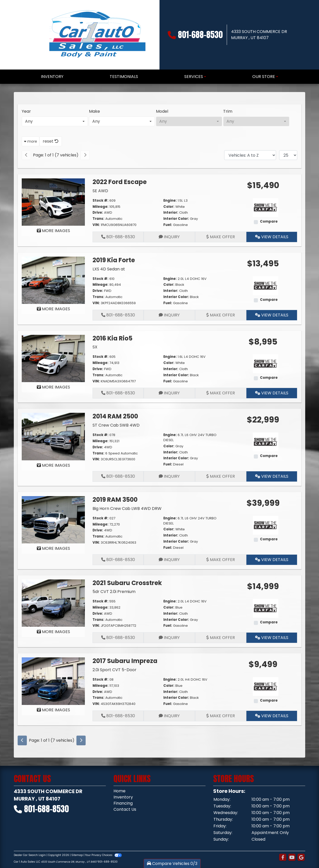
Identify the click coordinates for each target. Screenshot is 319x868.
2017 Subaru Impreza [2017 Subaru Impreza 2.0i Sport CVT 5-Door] (125, 661)
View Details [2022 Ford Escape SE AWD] (272, 237)
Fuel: (168, 225)
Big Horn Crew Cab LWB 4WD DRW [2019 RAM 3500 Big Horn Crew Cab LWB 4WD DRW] (127, 509)
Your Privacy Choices (103, 855)
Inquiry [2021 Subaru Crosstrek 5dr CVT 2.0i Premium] (169, 638)
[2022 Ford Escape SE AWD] (53, 202)
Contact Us (125, 809)
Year (26, 111)
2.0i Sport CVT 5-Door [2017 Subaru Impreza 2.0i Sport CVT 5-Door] (115, 670)
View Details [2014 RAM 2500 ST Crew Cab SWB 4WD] (272, 476)
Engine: (170, 201)
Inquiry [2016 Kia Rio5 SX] (169, 393)
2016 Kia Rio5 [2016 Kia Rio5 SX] (112, 338)
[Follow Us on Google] (301, 858)
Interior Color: (176, 219)
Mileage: (100, 207)
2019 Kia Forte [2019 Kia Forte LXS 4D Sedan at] (114, 260)
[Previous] (26, 155)
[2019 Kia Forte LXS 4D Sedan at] (53, 280)
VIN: (96, 225)
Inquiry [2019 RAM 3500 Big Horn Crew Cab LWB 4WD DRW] (169, 560)
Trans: (98, 219)
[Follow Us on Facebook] (283, 858)
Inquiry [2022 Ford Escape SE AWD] (169, 237)
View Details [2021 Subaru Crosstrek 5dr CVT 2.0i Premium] (272, 638)
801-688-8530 (200, 35)
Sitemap (77, 855)
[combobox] (55, 121)
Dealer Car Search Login (30, 855)
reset (51, 141)
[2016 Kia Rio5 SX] (53, 358)
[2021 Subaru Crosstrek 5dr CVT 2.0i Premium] (53, 603)
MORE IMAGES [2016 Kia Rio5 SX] (53, 387)
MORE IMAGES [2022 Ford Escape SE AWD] (53, 231)
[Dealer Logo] (97, 35)
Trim (228, 111)
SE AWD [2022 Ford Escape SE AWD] (100, 191)
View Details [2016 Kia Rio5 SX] (272, 393)
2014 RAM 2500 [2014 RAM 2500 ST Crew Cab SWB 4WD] (115, 416)
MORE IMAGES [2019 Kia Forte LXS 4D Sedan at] (53, 309)
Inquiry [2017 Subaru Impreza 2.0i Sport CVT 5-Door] (169, 716)
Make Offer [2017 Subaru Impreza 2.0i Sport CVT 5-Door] (221, 716)
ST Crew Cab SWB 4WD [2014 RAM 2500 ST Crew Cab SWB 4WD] (116, 425)
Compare (269, 221)
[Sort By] (250, 155)
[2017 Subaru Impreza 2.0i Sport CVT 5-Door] (53, 681)
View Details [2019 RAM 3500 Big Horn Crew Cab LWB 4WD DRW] (272, 560)
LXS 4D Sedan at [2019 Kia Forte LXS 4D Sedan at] (109, 269)
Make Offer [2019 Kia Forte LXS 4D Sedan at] (221, 315)
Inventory (123, 797)
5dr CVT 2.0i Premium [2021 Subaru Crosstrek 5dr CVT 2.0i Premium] (114, 592)
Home (119, 791)
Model (162, 111)
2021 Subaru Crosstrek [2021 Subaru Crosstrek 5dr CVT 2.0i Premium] (127, 583)
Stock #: (100, 201)
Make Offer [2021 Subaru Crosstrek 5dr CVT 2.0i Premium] (221, 638)
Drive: (98, 213)
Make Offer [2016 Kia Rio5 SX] (221, 393)
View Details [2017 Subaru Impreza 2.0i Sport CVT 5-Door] (272, 716)
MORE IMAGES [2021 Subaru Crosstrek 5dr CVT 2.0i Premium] (53, 632)
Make (94, 111)
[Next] (85, 155)
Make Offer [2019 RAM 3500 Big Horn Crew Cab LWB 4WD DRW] (221, 560)
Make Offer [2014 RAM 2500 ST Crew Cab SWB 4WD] (221, 476)
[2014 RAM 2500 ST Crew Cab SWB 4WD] (53, 436)
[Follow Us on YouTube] (292, 858)
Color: (169, 207)
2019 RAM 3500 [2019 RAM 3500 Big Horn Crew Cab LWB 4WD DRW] (115, 500)
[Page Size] (288, 155)
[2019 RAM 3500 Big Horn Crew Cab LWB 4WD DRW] (53, 519)
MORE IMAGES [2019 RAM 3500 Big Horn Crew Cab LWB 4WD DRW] (53, 548)
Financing (123, 803)
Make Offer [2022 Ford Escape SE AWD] (221, 237)
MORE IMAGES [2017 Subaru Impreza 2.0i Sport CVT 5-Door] (53, 710)
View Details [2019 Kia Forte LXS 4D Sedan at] (272, 315)
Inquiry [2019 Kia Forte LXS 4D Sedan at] (169, 315)
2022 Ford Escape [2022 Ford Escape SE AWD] (120, 182)
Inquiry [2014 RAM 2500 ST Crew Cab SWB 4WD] (169, 476)
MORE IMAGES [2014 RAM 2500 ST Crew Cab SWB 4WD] (53, 465)
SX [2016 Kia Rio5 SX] (95, 347)
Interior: (171, 213)
